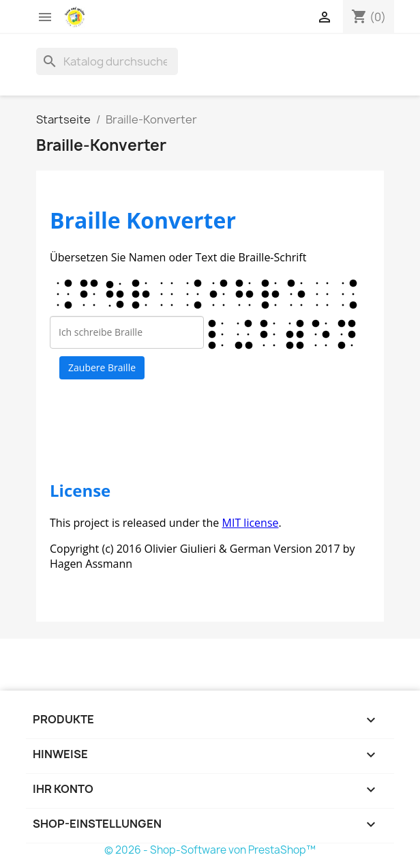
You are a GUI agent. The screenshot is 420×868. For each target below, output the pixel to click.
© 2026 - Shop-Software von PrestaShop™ (210, 850)
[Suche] (107, 61)
